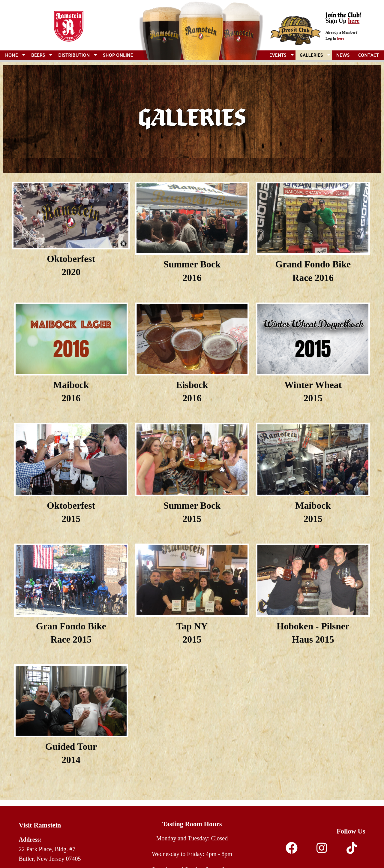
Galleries (311, 55)
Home (12, 55)
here (354, 21)
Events (278, 55)
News (343, 55)
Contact (369, 55)
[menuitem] (14, 55)
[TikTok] (352, 850)
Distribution (74, 55)
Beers (38, 55)
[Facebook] (292, 850)
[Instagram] (322, 850)
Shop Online (118, 55)
